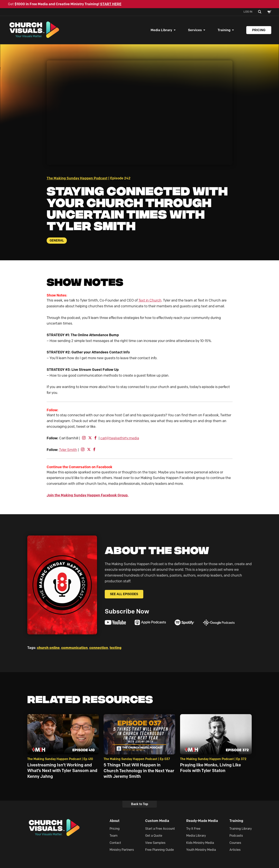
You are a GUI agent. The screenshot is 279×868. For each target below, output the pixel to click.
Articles (235, 850)
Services (195, 30)
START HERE (111, 4)
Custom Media (157, 821)
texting (115, 648)
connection (99, 648)
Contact (115, 843)
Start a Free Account (160, 829)
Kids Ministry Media (200, 843)
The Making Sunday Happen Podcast (77, 179)
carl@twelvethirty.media (120, 439)
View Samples (155, 843)
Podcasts (236, 836)
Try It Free (193, 829)
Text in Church (150, 301)
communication (74, 648)
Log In (248, 12)
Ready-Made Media (202, 821)
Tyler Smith (68, 450)
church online (48, 648)
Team (114, 836)
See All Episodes (124, 594)
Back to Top (140, 804)
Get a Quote (154, 836)
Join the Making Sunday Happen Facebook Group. (88, 496)
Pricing (259, 30)
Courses (235, 843)
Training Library (241, 829)
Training (224, 30)
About (115, 821)
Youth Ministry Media (201, 850)
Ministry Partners (122, 850)
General (57, 241)
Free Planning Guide (160, 850)
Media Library (161, 30)
